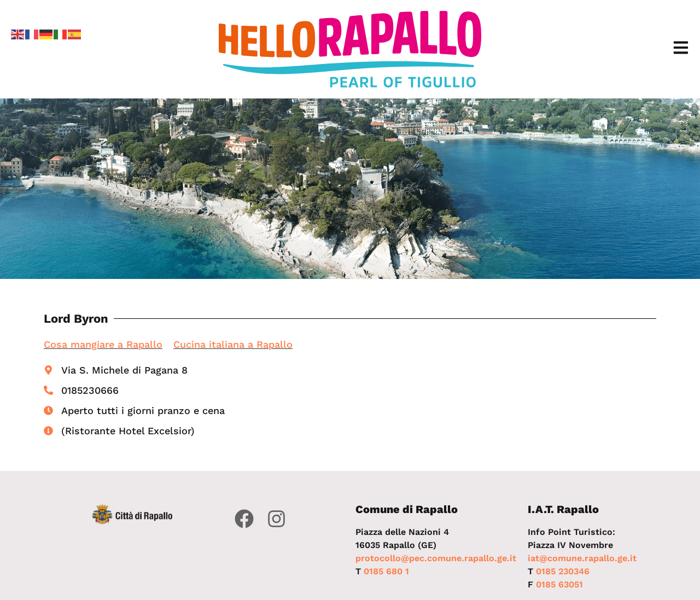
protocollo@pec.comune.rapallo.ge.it (436, 558)
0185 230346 (563, 571)
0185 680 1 (386, 571)
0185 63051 (559, 584)
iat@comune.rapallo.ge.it (582, 558)
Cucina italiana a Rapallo (233, 344)
